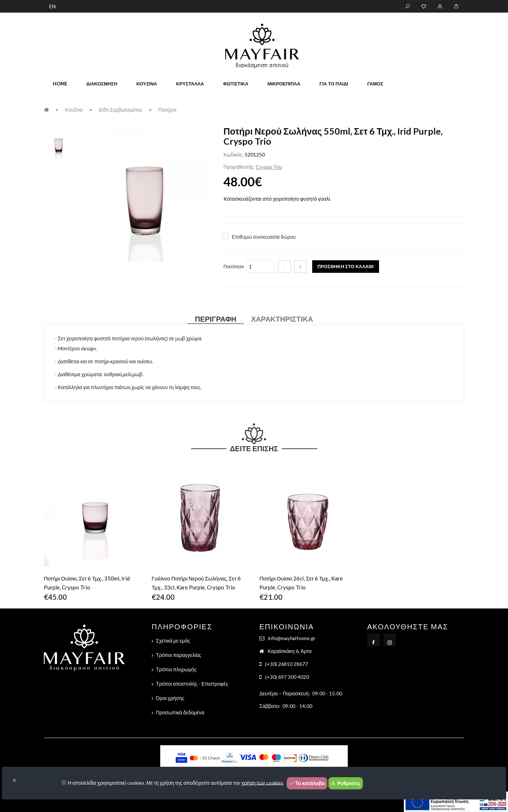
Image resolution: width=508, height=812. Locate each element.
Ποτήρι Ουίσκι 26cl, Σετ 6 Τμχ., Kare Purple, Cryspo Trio (301, 583)
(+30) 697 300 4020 (287, 677)
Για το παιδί (334, 84)
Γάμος (375, 84)
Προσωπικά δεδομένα (180, 712)
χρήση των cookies (262, 782)
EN (52, 6)
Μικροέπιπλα (284, 84)
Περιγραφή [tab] (215, 319)
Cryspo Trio (269, 167)
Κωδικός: (234, 155)
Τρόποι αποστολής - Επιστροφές (192, 684)
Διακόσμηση (102, 84)
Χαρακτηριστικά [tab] (282, 319)
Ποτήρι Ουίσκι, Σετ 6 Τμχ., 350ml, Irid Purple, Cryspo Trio (87, 583)
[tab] (59, 144)
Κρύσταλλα (190, 84)
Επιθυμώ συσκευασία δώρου (264, 237)
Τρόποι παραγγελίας (179, 655)
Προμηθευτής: (239, 167)
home (60, 84)
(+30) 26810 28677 (287, 664)
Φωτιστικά (236, 84)
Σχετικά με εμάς (173, 641)
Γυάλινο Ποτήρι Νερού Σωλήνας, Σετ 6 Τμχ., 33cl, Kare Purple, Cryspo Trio (196, 583)
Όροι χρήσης (170, 698)
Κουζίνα (147, 84)
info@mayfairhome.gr (292, 638)
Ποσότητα (234, 266)
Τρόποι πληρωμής (176, 669)
